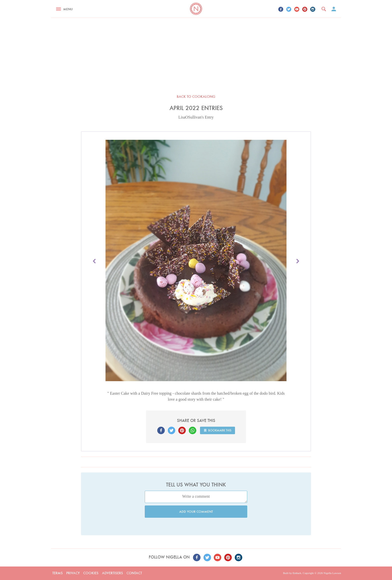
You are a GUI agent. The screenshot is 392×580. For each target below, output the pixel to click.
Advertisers (112, 573)
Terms (57, 573)
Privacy (73, 573)
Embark (297, 573)
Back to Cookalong (196, 97)
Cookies (91, 573)
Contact (134, 573)
